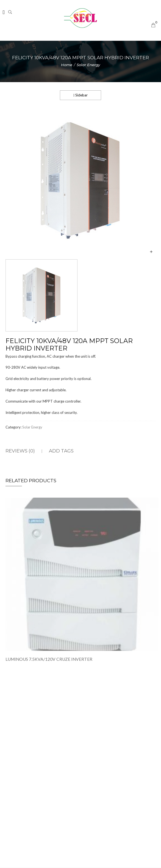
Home (67, 65)
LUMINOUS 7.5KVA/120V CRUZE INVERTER (49, 661)
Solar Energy (88, 65)
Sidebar (81, 95)
